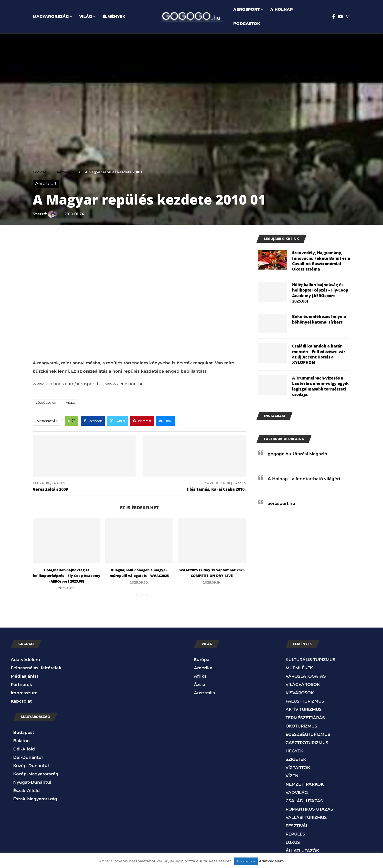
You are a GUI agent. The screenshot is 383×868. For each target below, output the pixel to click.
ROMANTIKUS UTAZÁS (309, 809)
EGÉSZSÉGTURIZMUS (308, 734)
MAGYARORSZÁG (51, 16)
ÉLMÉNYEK (114, 16)
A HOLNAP (282, 9)
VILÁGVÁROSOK (303, 684)
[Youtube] (340, 17)
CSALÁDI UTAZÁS (304, 801)
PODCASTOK (247, 24)
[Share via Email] (166, 421)
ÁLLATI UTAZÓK (302, 851)
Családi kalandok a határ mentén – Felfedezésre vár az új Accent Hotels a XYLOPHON (319, 354)
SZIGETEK (296, 759)
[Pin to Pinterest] (142, 421)
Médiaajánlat (25, 676)
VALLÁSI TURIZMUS (306, 817)
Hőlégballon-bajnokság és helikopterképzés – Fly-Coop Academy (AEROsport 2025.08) (67, 576)
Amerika (203, 668)
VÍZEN (292, 776)
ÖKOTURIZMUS (301, 726)
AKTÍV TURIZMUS (304, 709)
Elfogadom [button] (246, 861)
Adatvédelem (25, 660)
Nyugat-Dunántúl (32, 782)
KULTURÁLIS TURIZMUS (310, 660)
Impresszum (24, 693)
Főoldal (39, 172)
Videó (71, 403)
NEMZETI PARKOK (305, 784)
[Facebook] (334, 17)
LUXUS (293, 842)
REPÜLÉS (295, 834)
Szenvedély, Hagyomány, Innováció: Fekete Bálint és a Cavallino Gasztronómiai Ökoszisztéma (321, 261)
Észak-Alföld (27, 791)
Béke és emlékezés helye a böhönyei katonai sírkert (319, 319)
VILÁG (85, 16)
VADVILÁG (297, 792)
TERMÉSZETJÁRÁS (305, 718)
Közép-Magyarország (36, 774)
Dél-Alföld (24, 749)
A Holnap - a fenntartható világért (304, 479)
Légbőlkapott (47, 403)
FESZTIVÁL (297, 826)
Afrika (200, 676)
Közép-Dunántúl (31, 766)
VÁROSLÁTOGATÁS (306, 676)
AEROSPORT (246, 9)
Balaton (21, 741)
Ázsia (200, 684)
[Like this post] (73, 421)
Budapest (24, 732)
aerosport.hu (282, 503)
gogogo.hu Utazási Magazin (298, 454)
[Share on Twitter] (117, 421)
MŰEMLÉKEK (299, 668)
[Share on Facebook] (93, 421)
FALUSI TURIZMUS (305, 701)
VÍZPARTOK (298, 768)
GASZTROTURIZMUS (307, 743)
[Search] (348, 17)
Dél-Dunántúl (28, 757)
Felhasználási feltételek (36, 668)
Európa (202, 660)
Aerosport (65, 172)
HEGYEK (294, 751)
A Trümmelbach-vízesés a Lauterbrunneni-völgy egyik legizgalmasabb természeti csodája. (320, 386)
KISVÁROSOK (300, 693)
